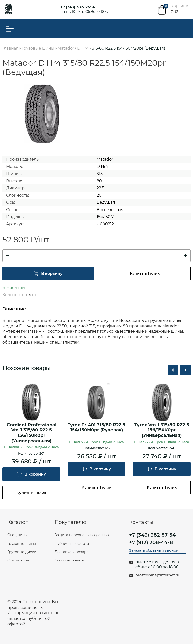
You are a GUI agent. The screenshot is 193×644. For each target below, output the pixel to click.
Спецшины (17, 535)
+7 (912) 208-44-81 (152, 542)
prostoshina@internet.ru (157, 575)
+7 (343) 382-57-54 (78, 7)
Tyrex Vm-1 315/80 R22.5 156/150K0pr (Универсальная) (162, 430)
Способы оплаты (70, 560)
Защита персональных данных (82, 535)
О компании (18, 560)
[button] (173, 370)
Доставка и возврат (72, 552)
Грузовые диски (22, 552)
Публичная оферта (72, 544)
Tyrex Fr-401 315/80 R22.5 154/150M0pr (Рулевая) (96, 428)
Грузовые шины (22, 544)
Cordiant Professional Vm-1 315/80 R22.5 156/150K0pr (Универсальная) (31, 433)
